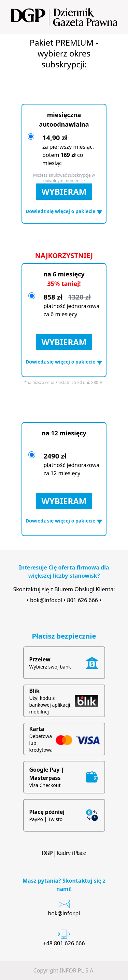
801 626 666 (82, 600)
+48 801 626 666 (64, 943)
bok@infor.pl (46, 600)
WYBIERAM (64, 191)
